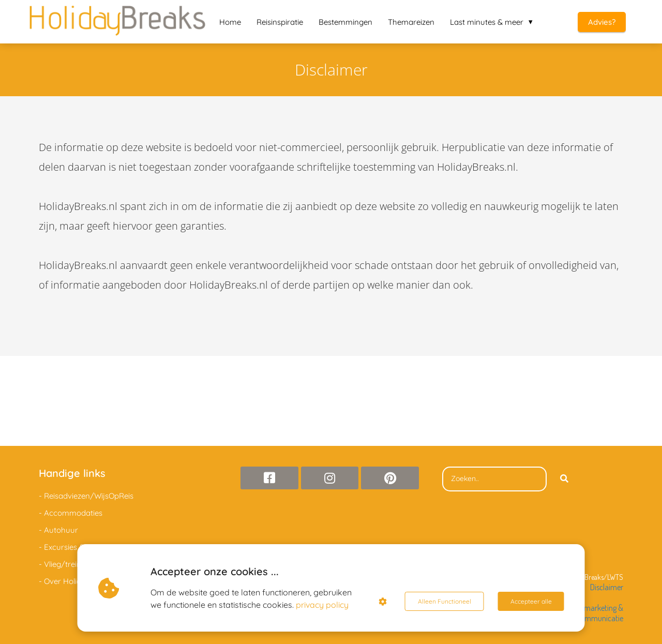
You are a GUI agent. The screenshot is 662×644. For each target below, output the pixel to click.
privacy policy (322, 605)
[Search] (564, 479)
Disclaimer (607, 587)
